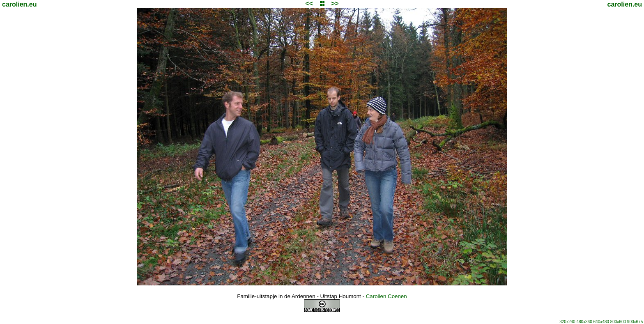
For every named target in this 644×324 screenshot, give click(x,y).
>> (335, 3)
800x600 (618, 322)
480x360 (584, 322)
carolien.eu (19, 4)
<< (309, 3)
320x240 (567, 322)
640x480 (601, 322)
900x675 (635, 322)
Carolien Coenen (386, 296)
